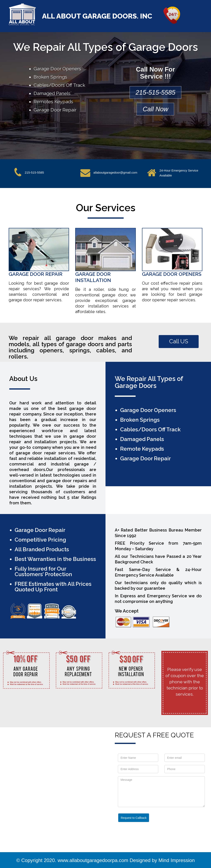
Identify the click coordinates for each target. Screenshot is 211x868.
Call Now (155, 109)
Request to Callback (134, 818)
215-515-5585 (155, 92)
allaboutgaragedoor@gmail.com (115, 172)
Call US (179, 341)
